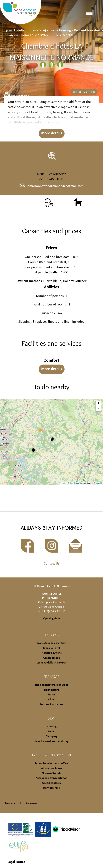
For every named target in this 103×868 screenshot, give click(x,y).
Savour (51, 732)
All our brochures (52, 768)
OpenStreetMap (76, 483)
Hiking (51, 700)
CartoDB (99, 483)
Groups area (32, 803)
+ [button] (98, 404)
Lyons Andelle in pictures (52, 663)
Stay (52, 718)
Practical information (51, 755)
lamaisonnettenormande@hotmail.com (51, 186)
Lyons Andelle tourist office (52, 764)
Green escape (52, 658)
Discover (52, 635)
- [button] (98, 409)
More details (52, 133)
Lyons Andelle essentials (52, 643)
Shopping (52, 736)
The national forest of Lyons (51, 685)
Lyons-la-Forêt (52, 648)
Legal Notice (16, 862)
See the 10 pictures (84, 92)
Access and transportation (52, 778)
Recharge (51, 677)
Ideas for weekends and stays (52, 741)
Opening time (52, 619)
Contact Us (52, 564)
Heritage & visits (52, 653)
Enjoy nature (52, 690)
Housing (52, 727)
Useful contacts (51, 783)
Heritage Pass (51, 788)
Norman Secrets (52, 773)
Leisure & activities (51, 704)
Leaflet (64, 483)
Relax (52, 695)
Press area (10, 803)
